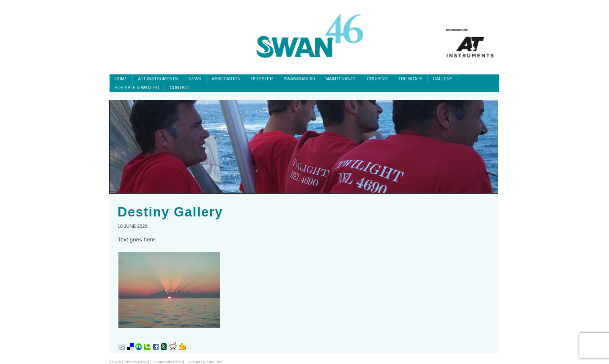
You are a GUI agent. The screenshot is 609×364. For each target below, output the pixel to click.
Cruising (377, 79)
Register (262, 79)
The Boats (410, 79)
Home (121, 79)
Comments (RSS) (168, 362)
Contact (180, 88)
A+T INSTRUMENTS (158, 79)
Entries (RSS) (137, 362)
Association (226, 79)
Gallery (442, 79)
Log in (115, 362)
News (195, 79)
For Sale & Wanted (137, 88)
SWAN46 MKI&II (299, 79)
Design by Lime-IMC (206, 362)
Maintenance (341, 79)
